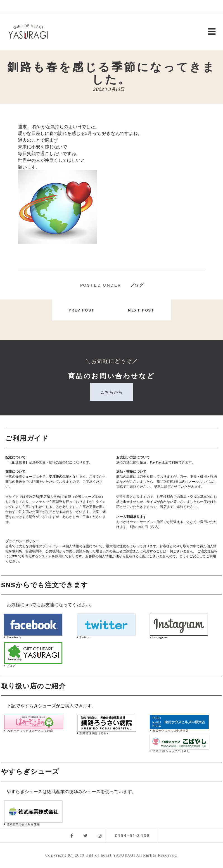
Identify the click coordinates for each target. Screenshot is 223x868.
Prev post (79, 310)
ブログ (136, 285)
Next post (143, 310)
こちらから (112, 392)
